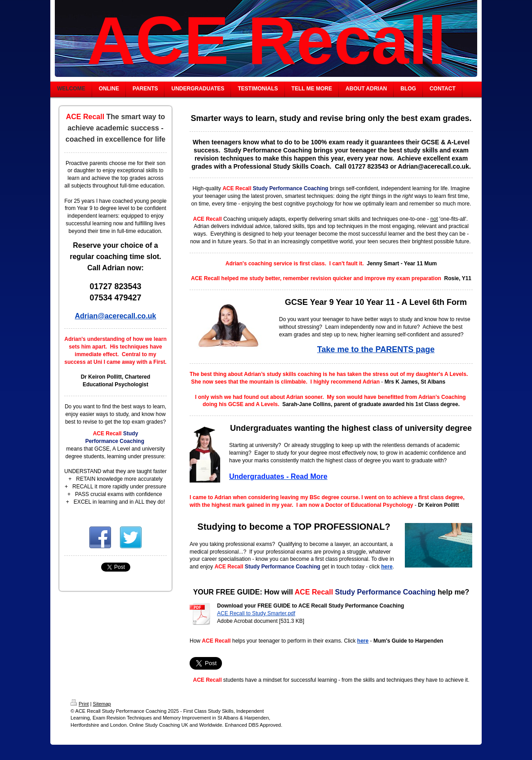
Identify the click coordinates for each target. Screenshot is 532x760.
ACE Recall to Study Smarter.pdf (256, 613)
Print (80, 704)
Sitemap (102, 704)
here (387, 567)
